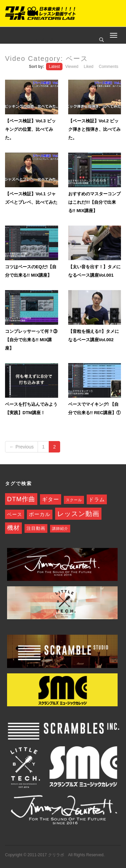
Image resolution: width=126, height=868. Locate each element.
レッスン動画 (78, 514)
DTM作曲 (21, 499)
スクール (74, 500)
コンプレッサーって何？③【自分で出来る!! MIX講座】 (31, 340)
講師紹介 (60, 528)
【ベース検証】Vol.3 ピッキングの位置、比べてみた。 (30, 129)
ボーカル (40, 514)
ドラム (97, 499)
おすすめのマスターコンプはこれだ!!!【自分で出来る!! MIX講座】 (94, 202)
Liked (89, 67)
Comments (109, 67)
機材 (13, 528)
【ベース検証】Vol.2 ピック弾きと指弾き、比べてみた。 (94, 129)
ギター (51, 499)
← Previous (22, 447)
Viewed (72, 67)
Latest (54, 67)
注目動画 (36, 528)
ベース (15, 514)
